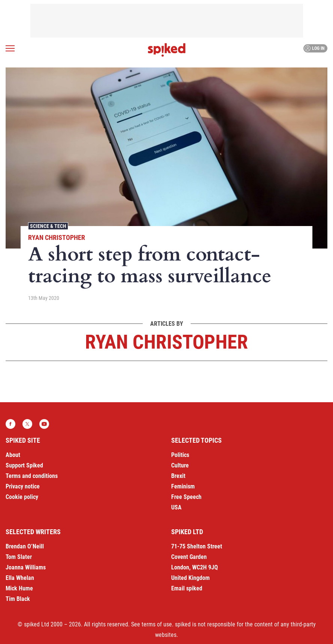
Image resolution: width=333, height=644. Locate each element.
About (13, 455)
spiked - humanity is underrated (167, 50)
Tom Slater (19, 557)
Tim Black (18, 599)
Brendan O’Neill (25, 546)
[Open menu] (10, 48)
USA (176, 507)
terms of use (157, 624)
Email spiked (187, 588)
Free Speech (186, 497)
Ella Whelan (20, 578)
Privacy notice (23, 486)
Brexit (178, 476)
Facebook (10, 424)
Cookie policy (22, 497)
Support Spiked (24, 465)
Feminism (183, 486)
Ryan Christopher (57, 237)
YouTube (44, 424)
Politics (180, 455)
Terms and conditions (32, 476)
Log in (314, 48)
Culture (180, 465)
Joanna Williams (26, 567)
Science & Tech (48, 226)
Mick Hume (19, 588)
